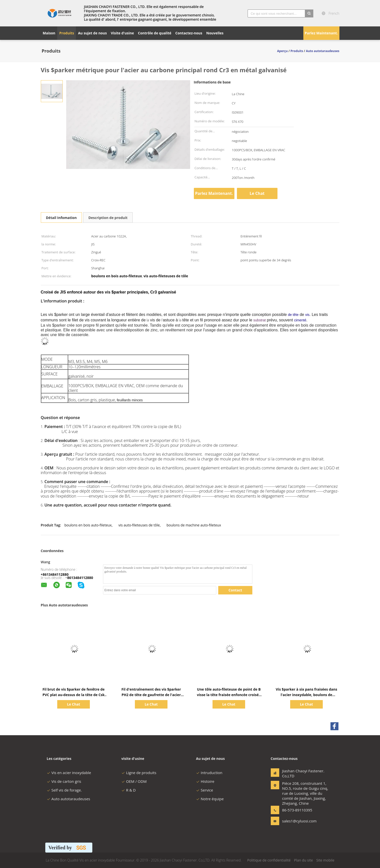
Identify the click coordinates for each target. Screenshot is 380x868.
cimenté (300, 320)
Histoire (205, 781)
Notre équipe (210, 799)
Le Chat (257, 193)
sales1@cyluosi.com (298, 821)
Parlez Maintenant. (321, 33)
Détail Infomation (61, 218)
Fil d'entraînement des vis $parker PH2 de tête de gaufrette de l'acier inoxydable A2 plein (151, 695)
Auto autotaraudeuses (69, 799)
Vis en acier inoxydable (69, 773)
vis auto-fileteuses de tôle (139, 525)
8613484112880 (80, 578)
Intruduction (209, 773)
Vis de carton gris (64, 781)
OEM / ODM (134, 781)
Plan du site (303, 860)
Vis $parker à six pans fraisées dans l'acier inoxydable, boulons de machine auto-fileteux (306, 695)
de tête (293, 315)
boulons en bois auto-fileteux (88, 525)
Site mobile (325, 860)
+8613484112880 (55, 574)
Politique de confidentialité (269, 860)
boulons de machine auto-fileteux (194, 525)
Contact (235, 590)
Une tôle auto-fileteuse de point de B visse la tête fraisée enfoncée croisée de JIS (229, 695)
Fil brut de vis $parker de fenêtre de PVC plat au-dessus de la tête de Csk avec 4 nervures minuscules (74, 695)
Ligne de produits (139, 773)
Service (205, 790)
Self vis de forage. (64, 790)
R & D (129, 790)
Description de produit (108, 218)
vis (307, 315)
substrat (260, 320)
